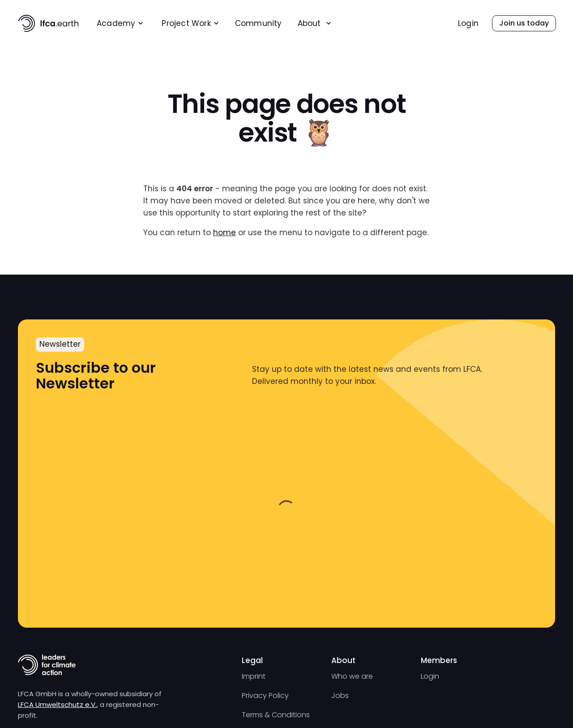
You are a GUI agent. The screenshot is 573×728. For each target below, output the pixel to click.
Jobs (340, 696)
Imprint (254, 676)
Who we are (352, 676)
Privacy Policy (265, 696)
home (224, 233)
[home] (48, 23)
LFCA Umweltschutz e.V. (57, 704)
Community (259, 24)
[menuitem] (120, 24)
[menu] (241, 23)
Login (468, 24)
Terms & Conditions (276, 715)
